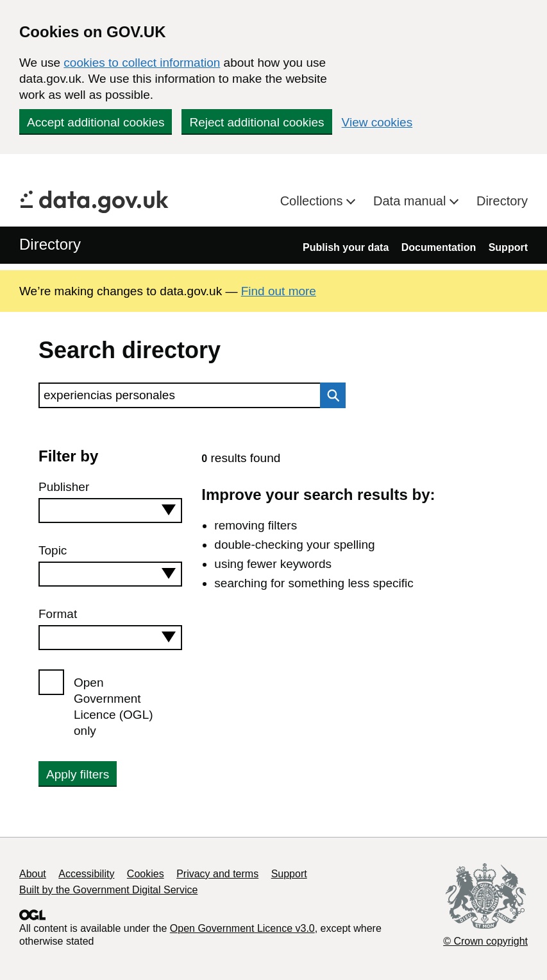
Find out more (279, 291)
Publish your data (346, 247)
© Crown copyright (485, 941)
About (33, 874)
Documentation (439, 247)
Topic (53, 550)
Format (58, 614)
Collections (313, 201)
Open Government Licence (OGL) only (114, 707)
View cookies (377, 122)
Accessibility (86, 874)
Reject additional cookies (257, 122)
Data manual (411, 201)
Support (508, 247)
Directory (502, 201)
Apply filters (78, 774)
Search (330, 395)
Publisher (64, 487)
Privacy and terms (217, 874)
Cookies (146, 874)
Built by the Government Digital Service (108, 890)
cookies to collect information (142, 63)
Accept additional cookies (96, 122)
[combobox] (110, 511)
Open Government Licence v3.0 (242, 928)
